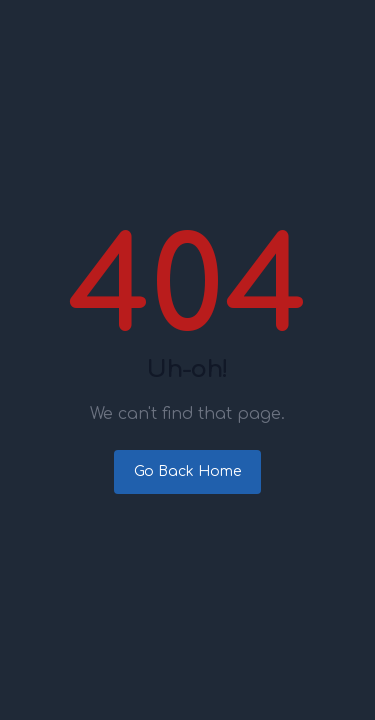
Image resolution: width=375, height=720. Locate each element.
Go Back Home (187, 471)
